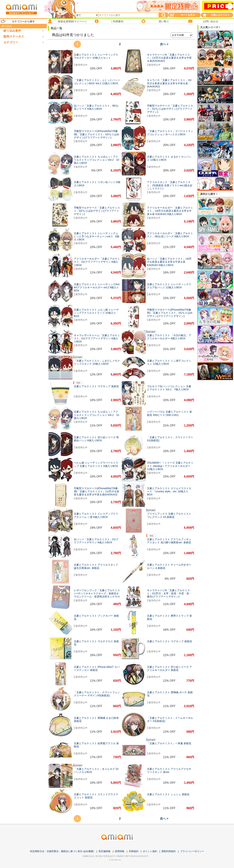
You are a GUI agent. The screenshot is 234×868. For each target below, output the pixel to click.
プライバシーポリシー (192, 851)
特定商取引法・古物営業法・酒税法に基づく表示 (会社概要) (62, 851)
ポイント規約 (150, 851)
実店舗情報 (104, 851)
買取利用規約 (169, 851)
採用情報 (120, 851)
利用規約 (134, 851)
